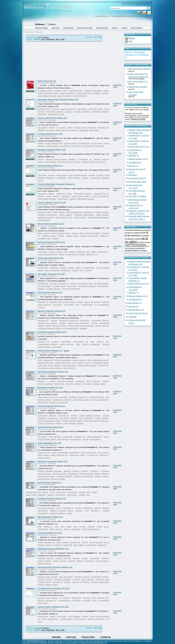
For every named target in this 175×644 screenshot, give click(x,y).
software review (72, 236)
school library (43, 616)
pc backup (139, 248)
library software (59, 212)
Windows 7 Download (35, 32)
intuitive (75, 270)
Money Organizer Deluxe (61, 233)
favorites (60, 252)
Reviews (115, 28)
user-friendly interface (55, 112)
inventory (55, 342)
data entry (105, 421)
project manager (53, 196)
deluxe (103, 384)
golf (88, 492)
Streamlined (76, 598)
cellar (40, 527)
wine (57, 527)
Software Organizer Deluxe (62, 511)
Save (115, 87)
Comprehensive (84, 143)
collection (91, 527)
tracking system (44, 458)
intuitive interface (67, 344)
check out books (69, 368)
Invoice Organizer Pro (46, 542)
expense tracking (49, 236)
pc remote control (135, 249)
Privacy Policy (88, 637)
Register (132, 38)
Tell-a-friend (127, 4)
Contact (137, 4)
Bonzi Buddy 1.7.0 (136, 310)
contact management (92, 421)
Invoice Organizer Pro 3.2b (50, 533)
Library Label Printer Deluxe (66, 130)
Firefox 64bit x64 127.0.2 (139, 147)
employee (72, 561)
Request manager (65, 162)
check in (88, 363)
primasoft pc (136, 235)
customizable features (57, 513)
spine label (50, 130)
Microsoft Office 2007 (137, 182)
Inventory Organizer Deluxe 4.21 (52, 332)
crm (73, 146)
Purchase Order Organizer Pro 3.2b (54, 588)
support (87, 302)
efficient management (91, 344)
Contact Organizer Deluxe (72, 421)
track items (87, 384)
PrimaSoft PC (103, 128)
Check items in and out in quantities (53, 397)
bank (49, 238)
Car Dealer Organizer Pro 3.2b (51, 274)
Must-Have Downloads (85, 28)
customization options (56, 114)
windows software (45, 579)
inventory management (100, 400)
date (63, 39)
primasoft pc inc (142, 246)
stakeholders (82, 109)
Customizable (88, 146)
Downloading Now (102, 28)
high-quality (91, 128)
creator (106, 91)
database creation (102, 476)
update (70, 513)
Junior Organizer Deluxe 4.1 (50, 166)
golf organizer (72, 495)
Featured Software (42, 28)
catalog (94, 252)
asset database (55, 437)
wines (62, 527)
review (40, 162)
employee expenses (46, 558)
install (59, 508)
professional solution (78, 455)
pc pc (143, 232)
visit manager (103, 452)
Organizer (76, 162)
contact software (52, 146)
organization (83, 159)
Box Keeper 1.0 (135, 303)
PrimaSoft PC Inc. (76, 91)
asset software (95, 439)
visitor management (89, 452)
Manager (92, 175)
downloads (50, 39)
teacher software (44, 220)
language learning (59, 474)
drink (75, 527)
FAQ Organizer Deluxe (67, 302)
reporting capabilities (82, 112)
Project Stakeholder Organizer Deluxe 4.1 (56, 184)
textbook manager (102, 212)
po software (76, 600)
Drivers (52, 24)
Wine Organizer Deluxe (91, 529)
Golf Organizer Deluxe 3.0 (49, 483)
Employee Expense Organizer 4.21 (53, 549)
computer (79, 511)
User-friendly (99, 146)
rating (58, 39)
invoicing (49, 545)
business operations (63, 579)
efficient (52, 128)
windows (62, 323)
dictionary (85, 471)
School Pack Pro (80, 96)
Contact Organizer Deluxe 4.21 (52, 406)
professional (102, 545)
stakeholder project (96, 109)
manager (105, 93)
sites (88, 252)
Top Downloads (68, 28)
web (66, 252)
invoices (85, 542)
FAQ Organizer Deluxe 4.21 (50, 292)
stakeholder (42, 114)
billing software (79, 545)
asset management (94, 437)
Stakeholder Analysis (46, 194)
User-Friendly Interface (81, 196)
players (46, 492)
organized (53, 302)
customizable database (47, 416)
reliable (70, 128)
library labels (94, 130)
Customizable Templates (47, 199)
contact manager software (90, 416)
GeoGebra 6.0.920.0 (137, 178)
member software (102, 326)
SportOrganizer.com (34, 492)
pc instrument (143, 250)
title (43, 39)
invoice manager (96, 542)
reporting (76, 558)
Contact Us (106, 637)
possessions (57, 347)
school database (80, 217)
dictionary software (58, 479)
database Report (88, 162)
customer (41, 307)
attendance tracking (45, 91)
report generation (86, 418)
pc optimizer (138, 239)
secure (106, 437)
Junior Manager (74, 178)
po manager (65, 598)
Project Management (100, 196)
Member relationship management (81, 326)
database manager (82, 577)
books (44, 619)
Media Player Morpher (138, 87)
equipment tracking (96, 397)
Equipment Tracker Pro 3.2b (50, 387)
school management (65, 96)
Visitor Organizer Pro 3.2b (49, 443)
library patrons (43, 368)
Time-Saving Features (83, 194)
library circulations (70, 365)
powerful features (79, 360)
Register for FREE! (138, 119)
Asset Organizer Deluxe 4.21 (51, 427)
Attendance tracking (46, 217)
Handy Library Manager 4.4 (50, 351)
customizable (83, 130)
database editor (61, 91)
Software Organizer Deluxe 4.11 (52, 499)
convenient (57, 545)
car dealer (53, 283)
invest (40, 233)
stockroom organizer (65, 381)
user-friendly (42, 128)
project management (68, 109)
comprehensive (72, 254)
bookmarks (81, 252)
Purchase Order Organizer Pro (96, 598)
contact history (97, 143)
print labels (61, 128)
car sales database (101, 283)
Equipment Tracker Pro (78, 397)
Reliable (41, 143)
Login (131, 41)
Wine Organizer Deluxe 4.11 (50, 517)
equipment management (59, 402)
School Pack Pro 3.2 (47, 81)
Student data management (98, 217)
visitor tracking (43, 455)
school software (65, 215)
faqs (77, 305)
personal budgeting (93, 233)
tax (87, 342)
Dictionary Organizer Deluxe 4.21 (53, 461)
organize (56, 109)
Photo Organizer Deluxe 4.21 (51, 258)
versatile (82, 254)
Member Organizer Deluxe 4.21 (52, 311)
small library (42, 365)
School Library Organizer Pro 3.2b (53, 607)
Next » (47, 37)
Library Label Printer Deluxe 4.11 (53, 118)
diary (88, 495)
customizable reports (84, 93)
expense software (44, 563)
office (78, 344)
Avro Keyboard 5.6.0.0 (138, 313)
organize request (50, 162)
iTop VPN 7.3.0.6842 (137, 196)
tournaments (72, 492)
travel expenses (102, 561)
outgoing (105, 381)
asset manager (63, 439)
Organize (105, 159)
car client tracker (44, 286)
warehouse (80, 381)
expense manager (60, 561)
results (34, 495)
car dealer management (71, 289)
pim (107, 342)
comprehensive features (47, 323)
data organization (66, 577)
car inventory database (87, 286)
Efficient (78, 146)
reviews (52, 381)
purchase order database (83, 579)
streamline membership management (74, 320)
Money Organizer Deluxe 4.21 (51, 224)
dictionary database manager (50, 471)
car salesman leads (85, 283)
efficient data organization (79, 323)
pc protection (146, 230)
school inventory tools (63, 217)
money (82, 233)
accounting (86, 600)
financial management (89, 236)
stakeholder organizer (100, 112)
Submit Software (136, 28)
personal (47, 233)
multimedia (54, 268)
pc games (147, 242)
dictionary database (64, 476)
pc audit (134, 246)
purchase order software (48, 577)
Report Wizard (62, 175)
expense (85, 558)
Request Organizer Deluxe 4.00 (52, 150)
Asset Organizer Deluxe (47, 439)
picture (78, 268)
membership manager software (50, 328)
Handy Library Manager (87, 365)
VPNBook (133, 317)
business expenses (63, 558)
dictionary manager (71, 471)
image (46, 270)
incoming (41, 384)
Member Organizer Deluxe (56, 326)
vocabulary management (83, 476)
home (92, 342)
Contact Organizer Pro (54, 143)
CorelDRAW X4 (135, 162)
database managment (93, 91)
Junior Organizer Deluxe (78, 175)
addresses (90, 254)
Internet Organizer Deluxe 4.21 (51, 242)
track (87, 511)
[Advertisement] (47, 60)
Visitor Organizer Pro (59, 455)
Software (40, 24)
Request (97, 159)
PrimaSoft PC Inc (44, 109)
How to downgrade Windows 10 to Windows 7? (137, 55)
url (96, 254)
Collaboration (63, 199)
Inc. (91, 159)
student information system (48, 93)
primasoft (128, 233)
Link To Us (146, 4)
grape (106, 527)
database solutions (45, 212)
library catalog (78, 363)
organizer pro (64, 283)
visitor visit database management (65, 452)
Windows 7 (73, 159)
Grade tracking (103, 215)
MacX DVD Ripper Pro (138, 81)
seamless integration (46, 363)
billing (59, 542)
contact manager (70, 143)
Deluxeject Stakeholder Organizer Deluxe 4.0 (58, 100)
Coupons (124, 28)
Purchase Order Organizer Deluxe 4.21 (55, 567)
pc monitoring (136, 233)
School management (74, 212)
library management (45, 360)
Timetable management (47, 215)
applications (88, 508)
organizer (68, 112)
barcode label (80, 128)
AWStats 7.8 (134, 156)
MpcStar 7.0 (134, 166)
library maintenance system (98, 360)
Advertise (56, 637)
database (97, 93)
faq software (96, 302)
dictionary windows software (90, 474)
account (75, 233)
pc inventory (132, 248)
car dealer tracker (59, 286)
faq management (102, 305)
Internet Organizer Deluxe (48, 254)
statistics (51, 495)
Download (117, 85)
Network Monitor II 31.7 (138, 159)
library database (55, 365)
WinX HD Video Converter (140, 69)
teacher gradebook (67, 93)
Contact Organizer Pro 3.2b (50, 134)
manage (72, 252)
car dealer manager (53, 289)
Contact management (46, 423)
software (41, 159)
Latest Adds (55, 28)
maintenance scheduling (62, 400)
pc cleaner (141, 242)
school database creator (47, 96)
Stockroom (70, 384)
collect (52, 529)
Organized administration (84, 215)
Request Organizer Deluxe (56, 159)
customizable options (63, 363)
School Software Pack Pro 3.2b (52, 203)
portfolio (61, 236)
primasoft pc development (134, 230)
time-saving (58, 305)
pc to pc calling (137, 240)
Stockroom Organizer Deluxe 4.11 (53, 372)
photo (81, 270)
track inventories (93, 381)
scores (52, 492)
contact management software (49, 421)
